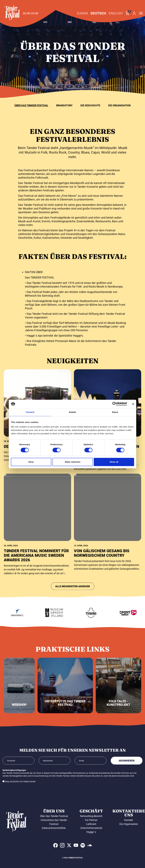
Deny (31, 462)
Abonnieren (127, 761)
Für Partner (91, 820)
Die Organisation (119, 105)
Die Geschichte (90, 105)
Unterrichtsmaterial (91, 828)
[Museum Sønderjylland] (64, 613)
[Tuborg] (101, 613)
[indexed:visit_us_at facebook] (56, 845)
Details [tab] (72, 412)
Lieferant (91, 824)
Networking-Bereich (91, 816)
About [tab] (115, 412)
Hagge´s (91, 832)
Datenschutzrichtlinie (54, 828)
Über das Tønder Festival (31, 105)
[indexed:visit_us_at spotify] (83, 845)
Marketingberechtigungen (14, 770)
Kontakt (129, 820)
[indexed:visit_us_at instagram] (62, 845)
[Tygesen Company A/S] (27, 613)
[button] (12, 13)
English (116, 13)
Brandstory (64, 105)
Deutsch (98, 13)
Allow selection (73, 462)
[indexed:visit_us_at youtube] (76, 845)
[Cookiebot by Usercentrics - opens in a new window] (114, 404)
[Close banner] (133, 404)
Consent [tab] (30, 412)
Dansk (82, 13)
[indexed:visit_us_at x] (69, 845)
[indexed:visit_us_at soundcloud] (89, 845)
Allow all (114, 462)
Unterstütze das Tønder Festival (54, 822)
